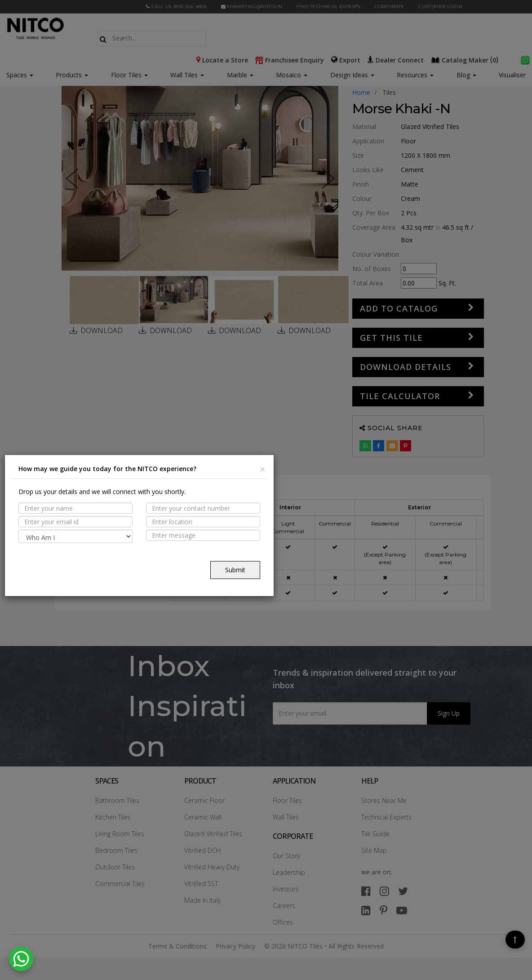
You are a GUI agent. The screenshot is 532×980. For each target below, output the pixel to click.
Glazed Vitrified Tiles (213, 834)
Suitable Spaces (103, 530)
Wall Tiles (187, 75)
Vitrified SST (201, 884)
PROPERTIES (95, 513)
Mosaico (292, 75)
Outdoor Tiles (115, 867)
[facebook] (366, 891)
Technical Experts (386, 817)
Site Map (374, 850)
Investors (286, 889)
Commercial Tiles (120, 884)
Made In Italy (202, 900)
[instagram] (384, 891)
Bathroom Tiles (117, 800)
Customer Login (441, 7)
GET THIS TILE (391, 338)
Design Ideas (352, 75)
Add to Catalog (399, 308)
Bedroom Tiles (116, 850)
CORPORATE (389, 7)
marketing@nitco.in (252, 7)
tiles (389, 92)
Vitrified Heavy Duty (212, 867)
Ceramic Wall (203, 817)
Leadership (289, 872)
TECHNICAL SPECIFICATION (119, 548)
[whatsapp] (525, 59)
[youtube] (402, 910)
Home (361, 92)
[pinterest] (383, 910)
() (465, 59)
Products (69, 75)
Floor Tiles (129, 75)
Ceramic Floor (204, 800)
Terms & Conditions (177, 946)
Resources (415, 75)
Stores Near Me (384, 800)
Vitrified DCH (202, 850)
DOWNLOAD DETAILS (406, 367)
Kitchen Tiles (113, 817)
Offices (283, 922)
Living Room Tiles (120, 834)
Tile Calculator (400, 396)
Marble (240, 75)
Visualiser (512, 75)
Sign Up (449, 713)
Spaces (17, 75)
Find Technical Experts (328, 7)
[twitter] (403, 891)
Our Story (286, 856)
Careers (284, 906)
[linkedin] (366, 910)
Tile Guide (375, 834)
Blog (466, 75)
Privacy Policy (235, 946)
